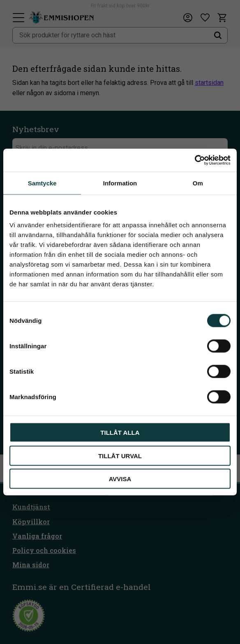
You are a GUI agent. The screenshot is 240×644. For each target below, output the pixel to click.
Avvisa (120, 479)
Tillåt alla (120, 433)
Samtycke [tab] (42, 183)
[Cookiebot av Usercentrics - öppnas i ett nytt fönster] (195, 160)
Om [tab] (198, 183)
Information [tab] (120, 183)
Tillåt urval (120, 456)
